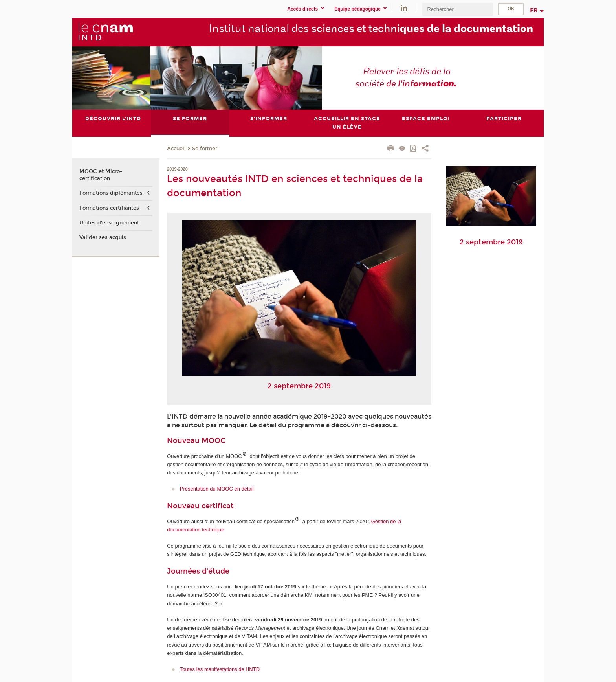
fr (534, 10)
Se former (205, 149)
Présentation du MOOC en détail (217, 489)
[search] (458, 9)
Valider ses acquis (103, 237)
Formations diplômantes (111, 193)
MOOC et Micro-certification (101, 175)
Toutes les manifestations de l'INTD (220, 669)
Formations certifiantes (109, 208)
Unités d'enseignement (109, 223)
